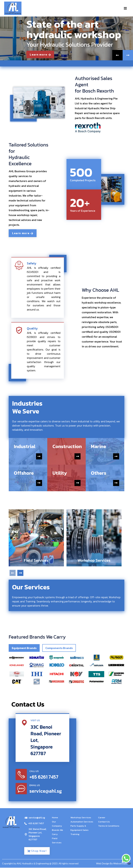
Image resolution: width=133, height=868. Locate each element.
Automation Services (82, 822)
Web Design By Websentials (114, 864)
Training (75, 834)
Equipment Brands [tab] (24, 648)
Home (55, 818)
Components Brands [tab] (59, 648)
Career (102, 818)
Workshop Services (81, 818)
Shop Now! (37, 851)
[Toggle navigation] (125, 8)
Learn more (41, 54)
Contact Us (104, 822)
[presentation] (13, 573)
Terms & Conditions (109, 826)
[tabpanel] (66, 670)
